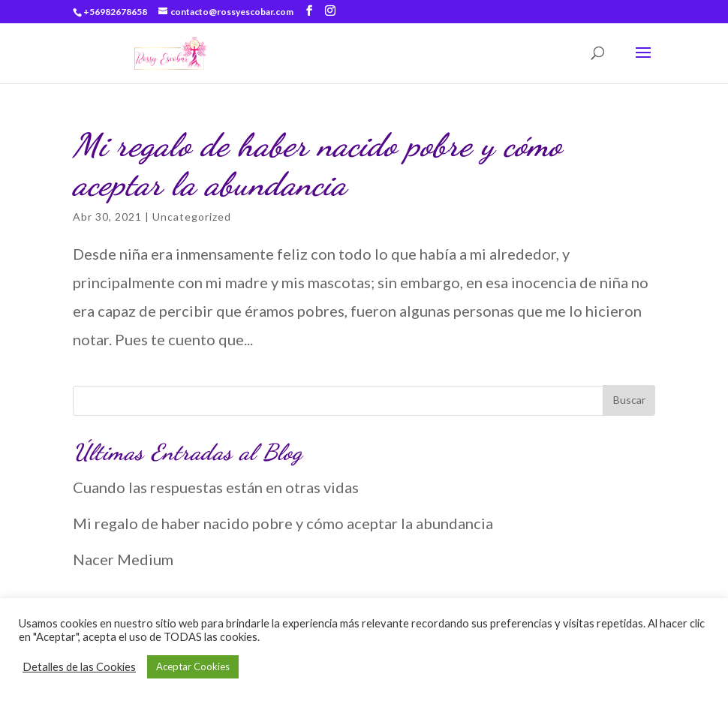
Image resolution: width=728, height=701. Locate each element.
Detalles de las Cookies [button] (79, 667)
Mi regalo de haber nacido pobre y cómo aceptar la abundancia (317, 164)
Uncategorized (192, 217)
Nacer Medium (123, 559)
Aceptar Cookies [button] (193, 666)
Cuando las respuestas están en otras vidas (216, 487)
